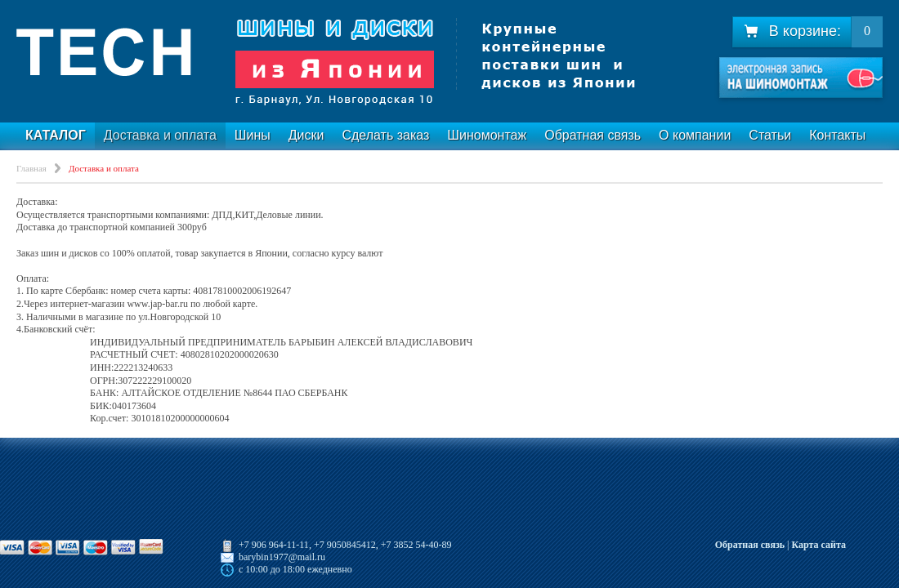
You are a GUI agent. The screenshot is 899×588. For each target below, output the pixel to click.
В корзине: (792, 31)
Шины (253, 135)
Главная (31, 168)
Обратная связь (593, 135)
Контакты (837, 135)
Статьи (770, 135)
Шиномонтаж (487, 135)
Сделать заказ (385, 135)
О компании (695, 135)
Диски (306, 135)
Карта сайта (818, 545)
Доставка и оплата (160, 135)
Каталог (56, 135)
